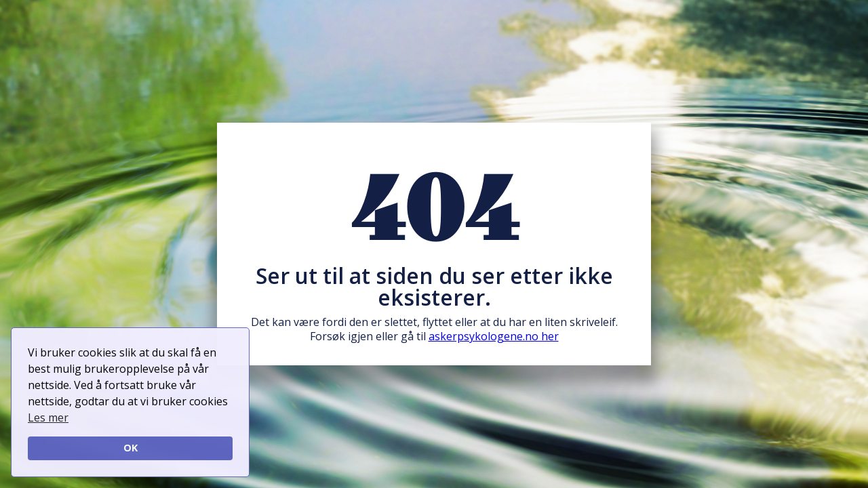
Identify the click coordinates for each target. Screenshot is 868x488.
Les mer (48, 418)
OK (131, 448)
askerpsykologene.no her (494, 336)
